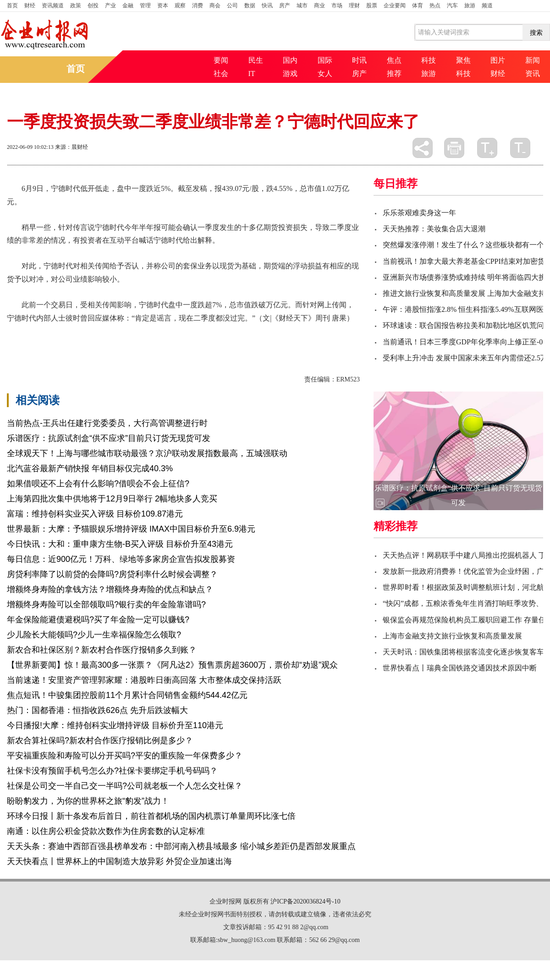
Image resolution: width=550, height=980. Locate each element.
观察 (180, 5)
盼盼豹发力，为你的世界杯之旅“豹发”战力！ (88, 801)
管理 (145, 5)
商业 (319, 5)
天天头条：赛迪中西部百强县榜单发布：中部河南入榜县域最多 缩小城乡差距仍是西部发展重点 (181, 846)
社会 (221, 73)
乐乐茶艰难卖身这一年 (419, 213)
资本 (163, 5)
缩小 (520, 148)
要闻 (221, 60)
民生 (256, 60)
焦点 (394, 60)
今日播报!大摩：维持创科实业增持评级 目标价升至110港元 (115, 725)
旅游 (470, 5)
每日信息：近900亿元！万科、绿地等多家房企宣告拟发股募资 (121, 559)
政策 (76, 5)
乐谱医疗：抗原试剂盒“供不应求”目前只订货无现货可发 (109, 438)
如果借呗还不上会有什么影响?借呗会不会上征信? (98, 484)
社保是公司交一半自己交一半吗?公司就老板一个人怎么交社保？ (125, 786)
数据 (250, 5)
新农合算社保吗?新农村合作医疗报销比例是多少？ (100, 740)
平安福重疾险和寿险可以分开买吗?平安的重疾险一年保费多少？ (125, 756)
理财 (354, 5)
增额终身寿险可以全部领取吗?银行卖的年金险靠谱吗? (106, 604)
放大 (487, 148)
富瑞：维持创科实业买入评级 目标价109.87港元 (95, 514)
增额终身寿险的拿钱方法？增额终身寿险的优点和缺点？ (110, 589)
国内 (290, 60)
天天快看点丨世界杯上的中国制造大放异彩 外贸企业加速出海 (119, 861)
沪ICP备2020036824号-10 (305, 901)
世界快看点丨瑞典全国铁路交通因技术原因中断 (460, 668)
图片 (498, 60)
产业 (110, 5)
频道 (487, 5)
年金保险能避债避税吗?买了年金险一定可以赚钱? (98, 620)
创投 (93, 5)
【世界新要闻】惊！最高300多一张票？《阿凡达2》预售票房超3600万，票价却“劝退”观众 (172, 665)
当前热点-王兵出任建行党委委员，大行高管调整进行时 (107, 423)
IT (252, 73)
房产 (285, 5)
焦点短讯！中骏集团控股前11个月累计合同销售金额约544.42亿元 (127, 695)
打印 (454, 148)
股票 (372, 5)
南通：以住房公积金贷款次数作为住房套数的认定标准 (106, 831)
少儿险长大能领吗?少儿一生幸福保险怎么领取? (94, 635)
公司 (232, 5)
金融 (128, 5)
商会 (215, 5)
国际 (325, 60)
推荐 (394, 73)
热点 (435, 5)
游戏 (290, 73)
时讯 (359, 60)
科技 (429, 60)
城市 (302, 5)
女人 (325, 73)
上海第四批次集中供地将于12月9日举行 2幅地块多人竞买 (112, 499)
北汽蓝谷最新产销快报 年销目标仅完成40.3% (90, 468)
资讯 (533, 73)
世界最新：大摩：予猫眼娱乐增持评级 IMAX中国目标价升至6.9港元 (131, 529)
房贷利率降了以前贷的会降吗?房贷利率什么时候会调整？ (112, 574)
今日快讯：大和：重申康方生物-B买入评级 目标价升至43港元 (120, 544)
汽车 (452, 5)
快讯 (267, 5)
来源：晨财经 (71, 147)
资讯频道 (53, 5)
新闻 (533, 60)
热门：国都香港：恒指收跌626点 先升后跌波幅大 (97, 710)
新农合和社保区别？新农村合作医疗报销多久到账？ (102, 650)
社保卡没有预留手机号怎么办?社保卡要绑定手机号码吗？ (112, 771)
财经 (30, 5)
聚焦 (463, 60)
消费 (198, 5)
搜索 (536, 33)
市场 (337, 5)
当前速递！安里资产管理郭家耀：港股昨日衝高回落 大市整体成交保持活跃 (144, 680)
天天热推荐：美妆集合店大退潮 (434, 229)
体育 (418, 5)
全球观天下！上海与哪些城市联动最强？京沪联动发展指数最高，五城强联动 (147, 453)
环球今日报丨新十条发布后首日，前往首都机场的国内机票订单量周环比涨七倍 (151, 816)
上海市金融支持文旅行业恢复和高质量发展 (452, 636)
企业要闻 (395, 5)
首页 (12, 5)
